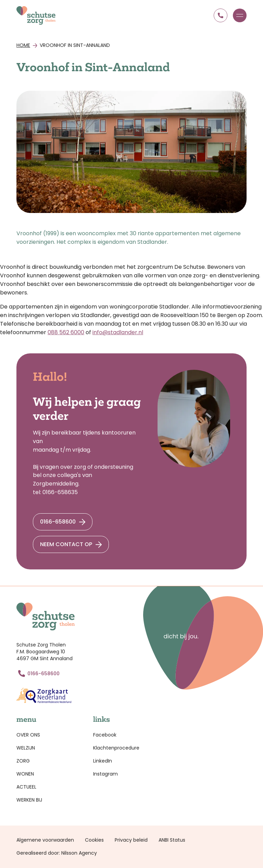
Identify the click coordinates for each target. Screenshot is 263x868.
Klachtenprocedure (116, 748)
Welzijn (26, 748)
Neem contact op (66, 544)
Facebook (105, 735)
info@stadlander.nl (118, 332)
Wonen (25, 774)
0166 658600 (221, 15)
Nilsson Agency (79, 853)
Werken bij (29, 800)
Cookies (94, 840)
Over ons (28, 735)
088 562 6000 (66, 332)
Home (23, 45)
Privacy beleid (131, 840)
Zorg (23, 761)
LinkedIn (103, 761)
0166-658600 (58, 522)
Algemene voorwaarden (45, 840)
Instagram (105, 774)
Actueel (26, 787)
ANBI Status (172, 840)
